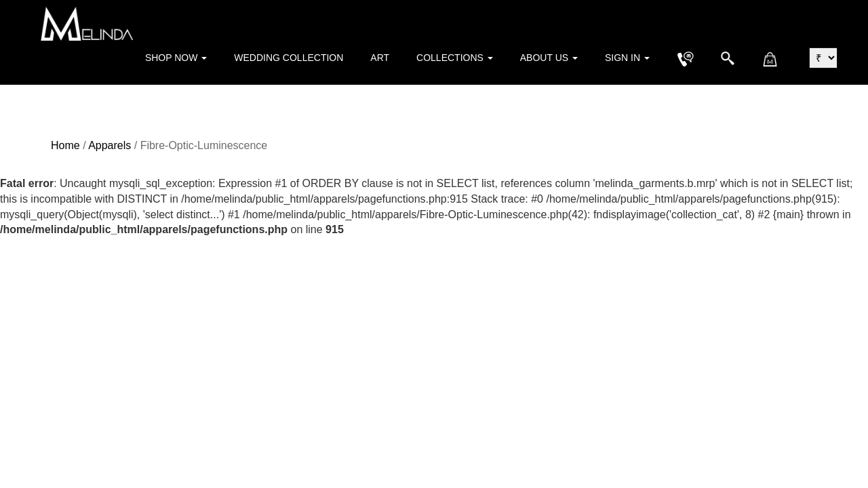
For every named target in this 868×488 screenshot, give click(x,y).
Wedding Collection (289, 58)
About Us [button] (549, 58)
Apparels (110, 145)
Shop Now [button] (176, 58)
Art (380, 58)
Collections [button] (455, 58)
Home (65, 145)
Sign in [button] (627, 58)
